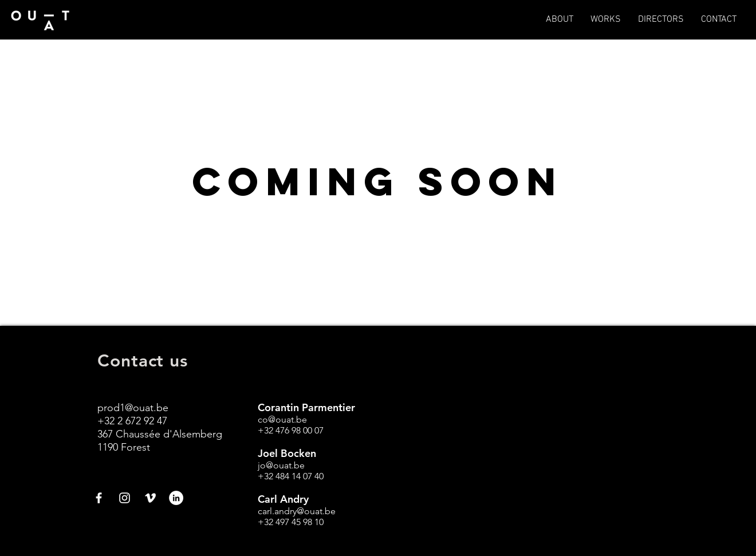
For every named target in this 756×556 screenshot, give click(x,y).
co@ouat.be (282, 419)
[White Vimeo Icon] (150, 498)
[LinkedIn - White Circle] (176, 498)
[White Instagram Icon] (125, 498)
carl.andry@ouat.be (297, 511)
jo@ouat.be (281, 465)
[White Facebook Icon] (99, 498)
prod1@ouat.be (133, 408)
